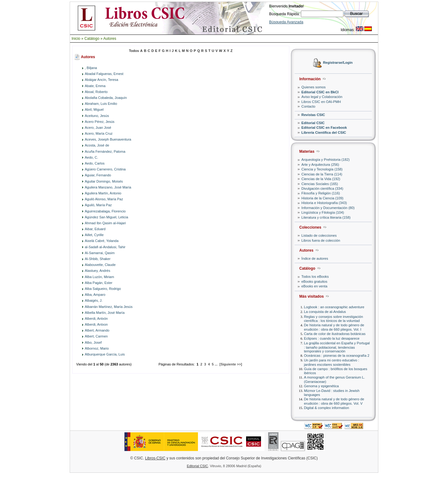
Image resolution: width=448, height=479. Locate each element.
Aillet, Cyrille (94, 235)
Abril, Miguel (94, 109)
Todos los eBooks (315, 277)
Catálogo (92, 39)
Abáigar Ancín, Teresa (102, 80)
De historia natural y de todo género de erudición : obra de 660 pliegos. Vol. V (334, 401)
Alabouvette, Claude (100, 265)
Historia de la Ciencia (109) (322, 198)
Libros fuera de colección (321, 240)
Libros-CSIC (155, 458)
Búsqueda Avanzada (286, 22)
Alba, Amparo (95, 295)
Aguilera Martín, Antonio (103, 193)
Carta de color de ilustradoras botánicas (335, 334)
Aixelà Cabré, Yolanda (102, 241)
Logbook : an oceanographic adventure (334, 307)
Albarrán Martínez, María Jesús (109, 307)
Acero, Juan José (98, 128)
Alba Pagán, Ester (99, 283)
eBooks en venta (314, 286)
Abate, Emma (95, 86)
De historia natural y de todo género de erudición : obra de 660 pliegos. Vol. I (334, 327)
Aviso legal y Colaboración (322, 97)
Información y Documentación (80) (328, 208)
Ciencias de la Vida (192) (321, 179)
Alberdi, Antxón (96, 319)
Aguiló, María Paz (98, 205)
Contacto (308, 106)
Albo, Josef (93, 342)
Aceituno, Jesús (97, 116)
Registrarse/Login (338, 63)
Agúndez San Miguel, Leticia (107, 217)
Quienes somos (314, 87)
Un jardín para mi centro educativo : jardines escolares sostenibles (331, 362)
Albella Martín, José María (105, 313)
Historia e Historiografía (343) (324, 203)
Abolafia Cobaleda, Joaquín (106, 98)
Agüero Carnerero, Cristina (105, 169)
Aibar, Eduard (95, 229)
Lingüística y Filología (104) (323, 212)
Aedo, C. (92, 157)
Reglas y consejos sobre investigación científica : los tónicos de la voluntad (334, 319)
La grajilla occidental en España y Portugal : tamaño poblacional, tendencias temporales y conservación (337, 347)
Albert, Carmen (96, 336)
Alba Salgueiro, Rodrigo (103, 289)
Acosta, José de (97, 145)
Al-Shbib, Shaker (98, 259)
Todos (134, 51)
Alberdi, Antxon (96, 324)
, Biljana (91, 68)
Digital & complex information (327, 408)
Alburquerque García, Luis (105, 354)
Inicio (76, 39)
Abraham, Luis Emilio (101, 104)
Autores (110, 39)
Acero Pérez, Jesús (100, 122)
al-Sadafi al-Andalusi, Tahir (105, 247)
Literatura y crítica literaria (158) (326, 217)
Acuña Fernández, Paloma (105, 151)
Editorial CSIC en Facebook (324, 128)
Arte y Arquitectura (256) (320, 165)
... (216, 364)
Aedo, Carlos (95, 163)
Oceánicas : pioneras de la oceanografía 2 (337, 356)
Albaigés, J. (94, 300)
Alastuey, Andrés (98, 271)
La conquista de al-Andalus (325, 312)
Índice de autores (315, 258)
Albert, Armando (97, 330)
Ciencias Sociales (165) (320, 184)
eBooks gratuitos (314, 281)
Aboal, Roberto (96, 92)
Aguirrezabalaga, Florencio (105, 211)
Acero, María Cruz (99, 133)
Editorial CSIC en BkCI (320, 92)
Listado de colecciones (319, 235)
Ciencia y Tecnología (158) (322, 169)
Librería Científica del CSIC (324, 133)
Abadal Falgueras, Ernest (104, 74)
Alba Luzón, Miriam (100, 277)
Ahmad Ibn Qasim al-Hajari (105, 223)
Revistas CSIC (313, 115)
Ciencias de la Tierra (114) (322, 174)
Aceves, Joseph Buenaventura (108, 139)
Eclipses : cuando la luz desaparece (332, 338)
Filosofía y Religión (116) (321, 193)
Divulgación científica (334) (322, 188)
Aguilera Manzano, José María (108, 187)
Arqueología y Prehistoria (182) (326, 160)
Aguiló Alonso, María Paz (104, 199)
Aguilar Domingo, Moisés (104, 181)
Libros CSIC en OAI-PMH (321, 102)
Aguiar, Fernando (98, 175)
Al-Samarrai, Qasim (100, 253)
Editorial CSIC (313, 123)
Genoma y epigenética (321, 386)
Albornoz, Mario (97, 348)
